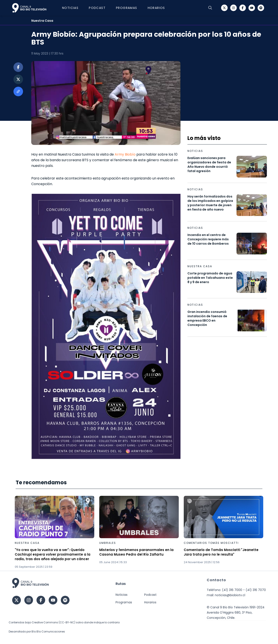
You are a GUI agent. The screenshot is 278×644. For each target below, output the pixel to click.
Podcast (97, 8)
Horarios (156, 8)
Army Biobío (125, 154)
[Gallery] (139, 532)
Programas (127, 8)
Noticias (70, 8)
